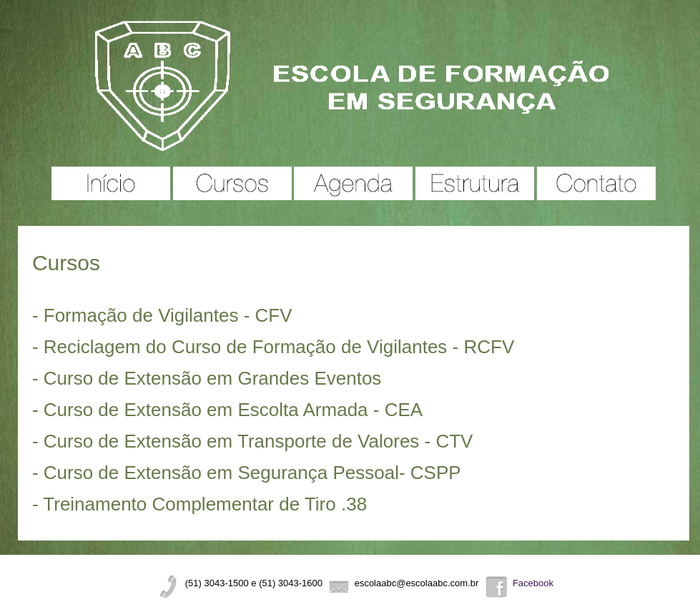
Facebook (533, 583)
